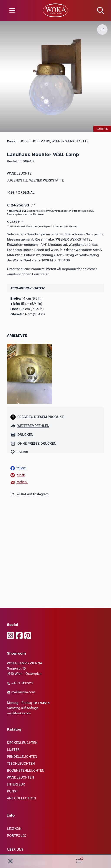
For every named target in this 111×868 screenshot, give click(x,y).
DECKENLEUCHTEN (22, 743)
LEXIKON (14, 829)
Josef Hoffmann (35, 141)
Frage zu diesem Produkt (41, 417)
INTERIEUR (16, 784)
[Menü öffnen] (18, 10)
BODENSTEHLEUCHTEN (26, 771)
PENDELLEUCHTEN (22, 757)
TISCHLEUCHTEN (21, 764)
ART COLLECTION (21, 798)
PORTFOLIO (17, 836)
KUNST (12, 791)
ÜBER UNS (15, 850)
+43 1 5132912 (20, 683)
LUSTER (13, 750)
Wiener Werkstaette (70, 141)
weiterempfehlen (33, 426)
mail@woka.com (21, 692)
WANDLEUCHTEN (20, 777)
